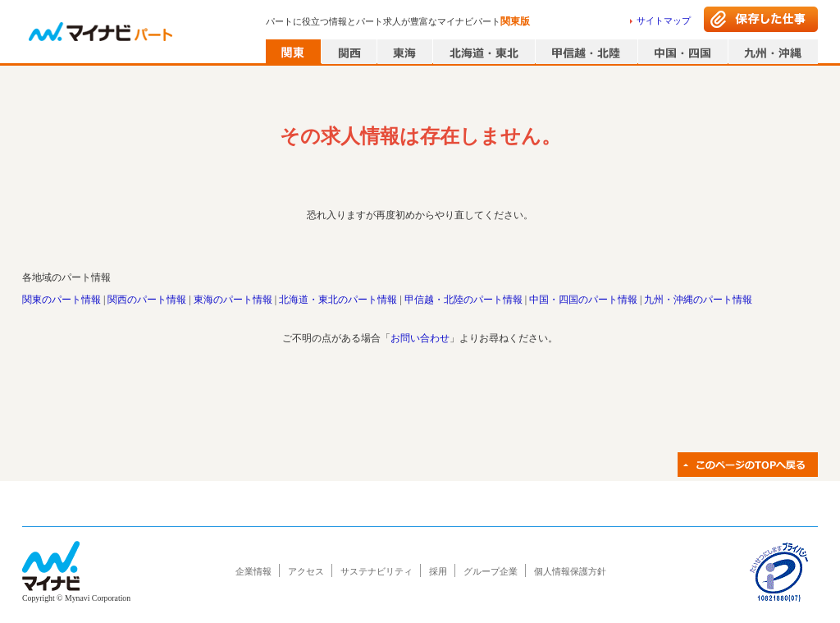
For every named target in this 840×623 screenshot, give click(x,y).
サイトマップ (664, 21)
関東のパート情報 (62, 300)
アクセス (306, 571)
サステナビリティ (377, 571)
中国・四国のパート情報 (583, 300)
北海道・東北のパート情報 (338, 300)
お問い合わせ (420, 338)
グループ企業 (491, 571)
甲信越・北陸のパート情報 (463, 300)
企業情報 (253, 571)
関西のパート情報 (147, 300)
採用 (438, 571)
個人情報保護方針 (570, 571)
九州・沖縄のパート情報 (698, 300)
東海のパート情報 (233, 300)
